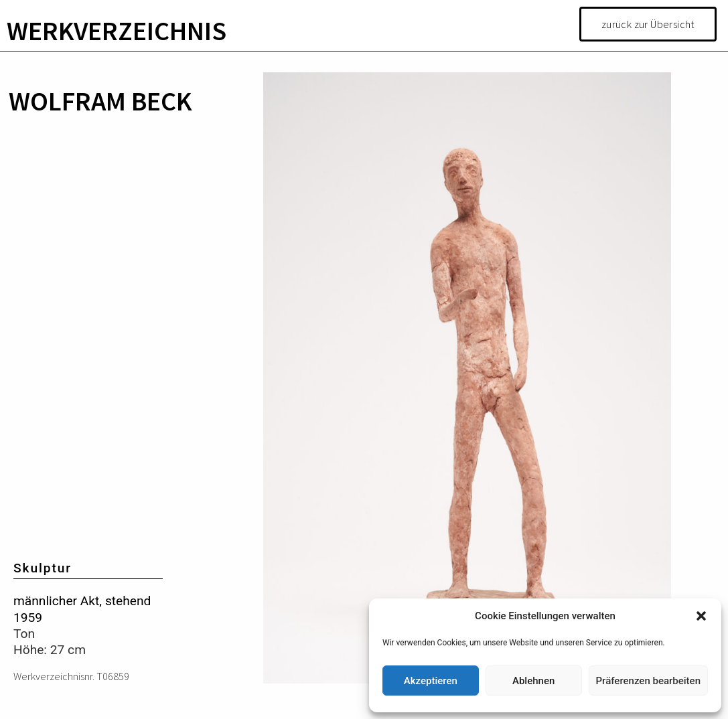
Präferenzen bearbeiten (648, 681)
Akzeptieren (431, 681)
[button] (701, 616)
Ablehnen (533, 681)
